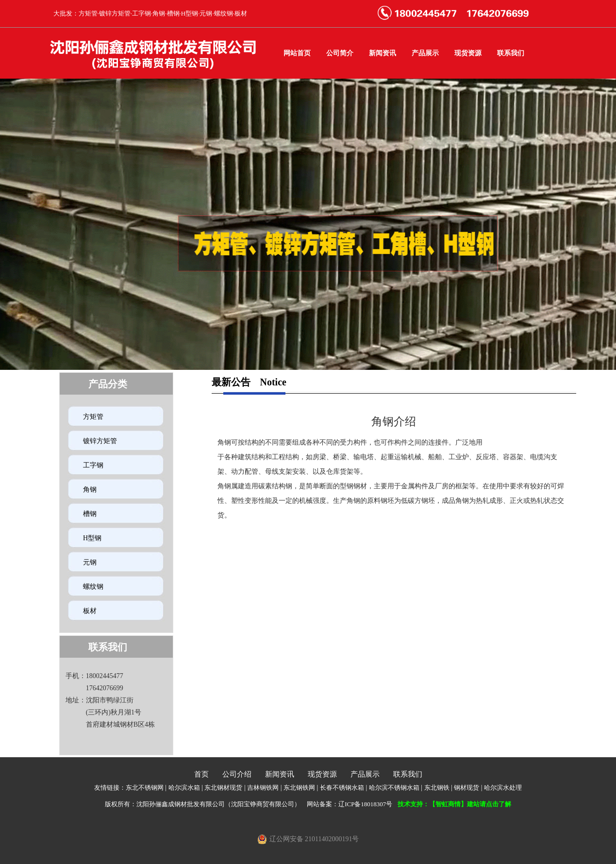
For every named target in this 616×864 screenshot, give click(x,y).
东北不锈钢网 (145, 788)
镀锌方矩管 (100, 441)
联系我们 (511, 53)
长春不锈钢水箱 (342, 788)
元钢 (90, 562)
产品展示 (425, 53)
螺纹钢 (93, 587)
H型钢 (92, 538)
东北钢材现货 (223, 788)
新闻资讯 (383, 53)
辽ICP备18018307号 (365, 804)
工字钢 (93, 465)
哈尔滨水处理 (503, 788)
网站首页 (297, 53)
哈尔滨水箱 (184, 788)
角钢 (90, 490)
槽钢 (90, 514)
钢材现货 (466, 788)
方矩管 (93, 417)
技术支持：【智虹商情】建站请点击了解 (454, 804)
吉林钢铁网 (263, 788)
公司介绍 (237, 774)
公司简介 (340, 53)
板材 (90, 611)
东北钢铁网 (299, 788)
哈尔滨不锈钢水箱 (394, 788)
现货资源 (468, 53)
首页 (201, 774)
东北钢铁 (437, 788)
